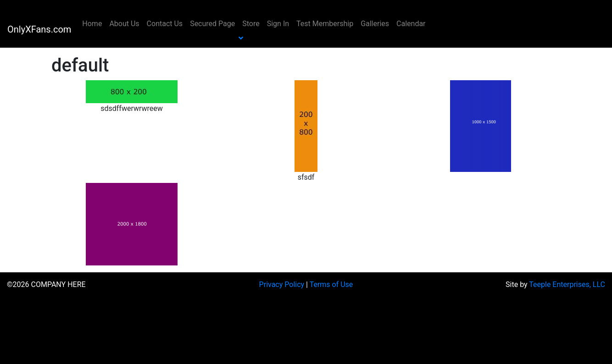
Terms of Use (331, 284)
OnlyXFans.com (39, 29)
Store (251, 24)
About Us (124, 24)
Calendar (411, 24)
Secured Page (212, 24)
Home (92, 24)
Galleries (375, 24)
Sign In (278, 24)
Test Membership (325, 24)
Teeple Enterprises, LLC (567, 284)
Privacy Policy (282, 284)
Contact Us (165, 24)
